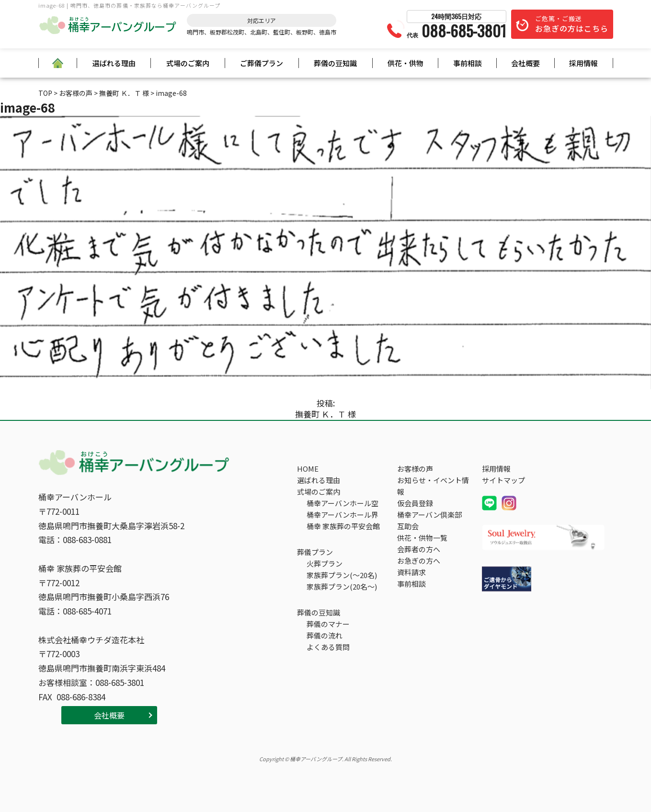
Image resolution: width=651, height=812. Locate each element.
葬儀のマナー (328, 624)
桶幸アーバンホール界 (343, 515)
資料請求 (411, 572)
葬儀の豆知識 (335, 63)
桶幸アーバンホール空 (343, 503)
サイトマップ (503, 480)
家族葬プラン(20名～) (342, 586)
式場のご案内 (188, 63)
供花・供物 (405, 63)
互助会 (408, 526)
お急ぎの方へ (419, 561)
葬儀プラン (315, 552)
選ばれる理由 (114, 63)
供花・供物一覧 (422, 538)
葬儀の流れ (325, 635)
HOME (308, 469)
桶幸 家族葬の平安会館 (343, 526)
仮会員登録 (415, 503)
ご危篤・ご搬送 (572, 24)
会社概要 (525, 63)
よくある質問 (328, 647)
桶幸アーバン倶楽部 (429, 515)
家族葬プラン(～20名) (342, 575)
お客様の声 (415, 469)
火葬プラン (325, 563)
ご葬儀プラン (262, 63)
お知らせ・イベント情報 (433, 486)
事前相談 (468, 63)
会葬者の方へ (419, 549)
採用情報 (583, 63)
